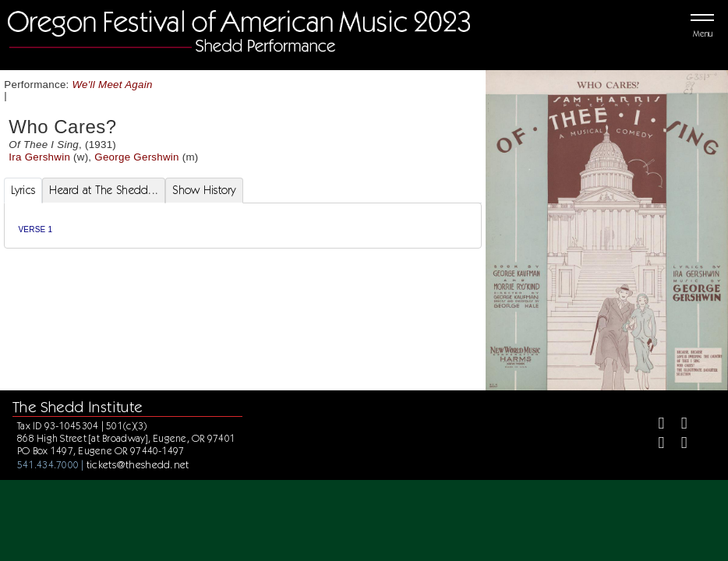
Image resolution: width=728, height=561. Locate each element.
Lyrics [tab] (23, 190)
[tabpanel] (243, 226)
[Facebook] (655, 425)
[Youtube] (678, 445)
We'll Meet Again (113, 85)
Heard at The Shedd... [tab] (104, 190)
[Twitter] (678, 425)
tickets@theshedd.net (138, 464)
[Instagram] (655, 445)
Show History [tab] (204, 190)
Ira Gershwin (39, 157)
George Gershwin (136, 157)
